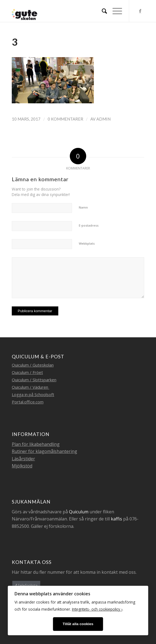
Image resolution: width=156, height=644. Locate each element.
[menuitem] (102, 11)
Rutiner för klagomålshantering (44, 451)
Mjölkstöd (22, 466)
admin (103, 119)
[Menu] (115, 11)
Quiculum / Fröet (27, 372)
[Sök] (102, 11)
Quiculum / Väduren (31, 387)
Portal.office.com (28, 402)
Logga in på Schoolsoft (33, 394)
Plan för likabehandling (36, 444)
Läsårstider (23, 459)
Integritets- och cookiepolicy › (97, 609)
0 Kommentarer (65, 119)
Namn (83, 207)
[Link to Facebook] (140, 11)
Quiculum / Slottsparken (34, 380)
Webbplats (87, 243)
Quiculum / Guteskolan (33, 365)
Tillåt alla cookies (78, 624)
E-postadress (89, 225)
